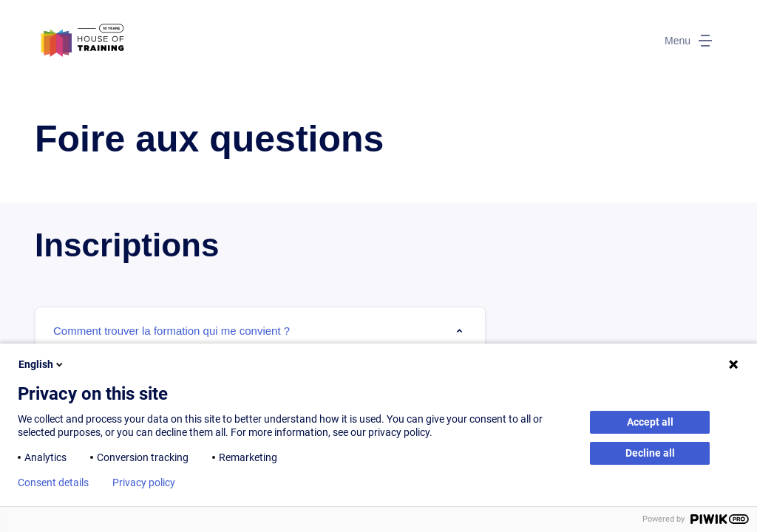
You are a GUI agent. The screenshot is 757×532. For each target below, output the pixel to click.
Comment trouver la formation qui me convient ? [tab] (172, 331)
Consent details (53, 482)
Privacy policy (144, 482)
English (42, 364)
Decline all (650, 453)
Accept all (650, 422)
